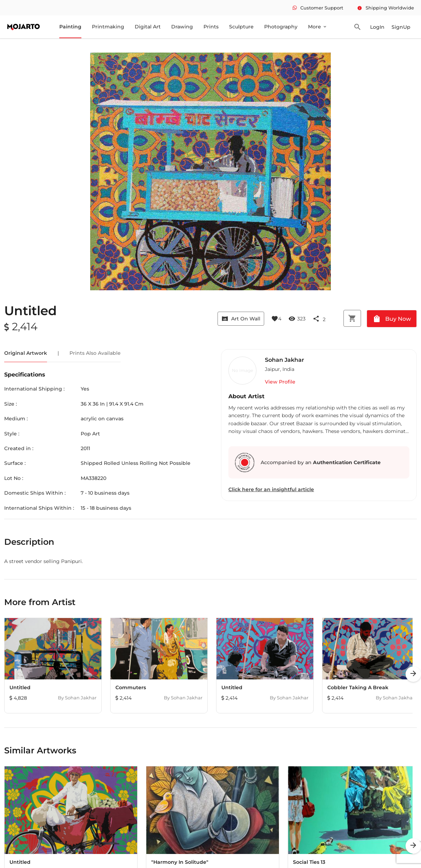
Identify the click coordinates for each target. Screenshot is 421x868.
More (318, 27)
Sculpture (241, 27)
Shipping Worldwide (386, 8)
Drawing (182, 27)
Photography (281, 27)
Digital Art (148, 27)
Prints (211, 27)
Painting (70, 27)
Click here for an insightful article (271, 489)
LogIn (377, 27)
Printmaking (108, 27)
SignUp (401, 27)
